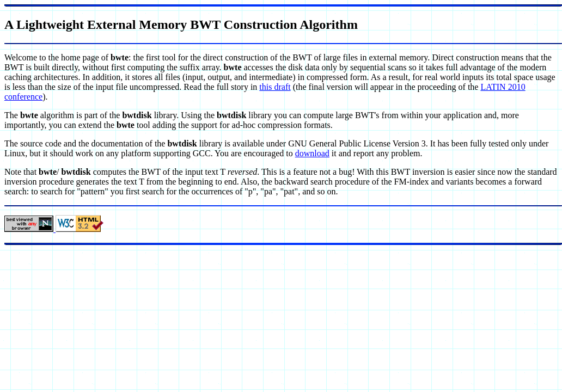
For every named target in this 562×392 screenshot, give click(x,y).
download (312, 153)
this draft (275, 87)
